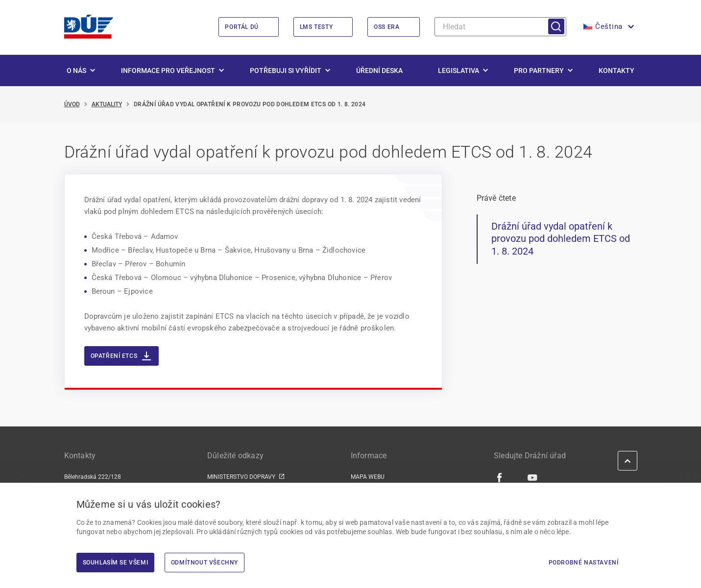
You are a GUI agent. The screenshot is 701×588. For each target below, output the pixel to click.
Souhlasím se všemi (116, 563)
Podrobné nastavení (584, 563)
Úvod (72, 104)
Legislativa (459, 71)
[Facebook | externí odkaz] (500, 477)
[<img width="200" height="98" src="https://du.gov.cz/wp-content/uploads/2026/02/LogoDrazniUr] (89, 27)
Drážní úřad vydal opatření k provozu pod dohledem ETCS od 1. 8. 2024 (561, 239)
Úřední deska (379, 71)
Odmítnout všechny (205, 563)
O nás (76, 71)
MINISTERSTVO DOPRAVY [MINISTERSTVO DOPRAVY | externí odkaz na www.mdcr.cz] (241, 477)
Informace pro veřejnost (168, 71)
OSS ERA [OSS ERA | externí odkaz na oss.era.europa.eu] (387, 27)
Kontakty (616, 71)
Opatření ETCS (121, 356)
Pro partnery (539, 71)
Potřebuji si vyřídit (286, 71)
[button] (608, 27)
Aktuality (107, 104)
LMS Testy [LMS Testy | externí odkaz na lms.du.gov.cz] (316, 27)
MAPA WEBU (368, 477)
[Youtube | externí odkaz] (533, 477)
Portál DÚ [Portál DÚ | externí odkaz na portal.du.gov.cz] (242, 27)
